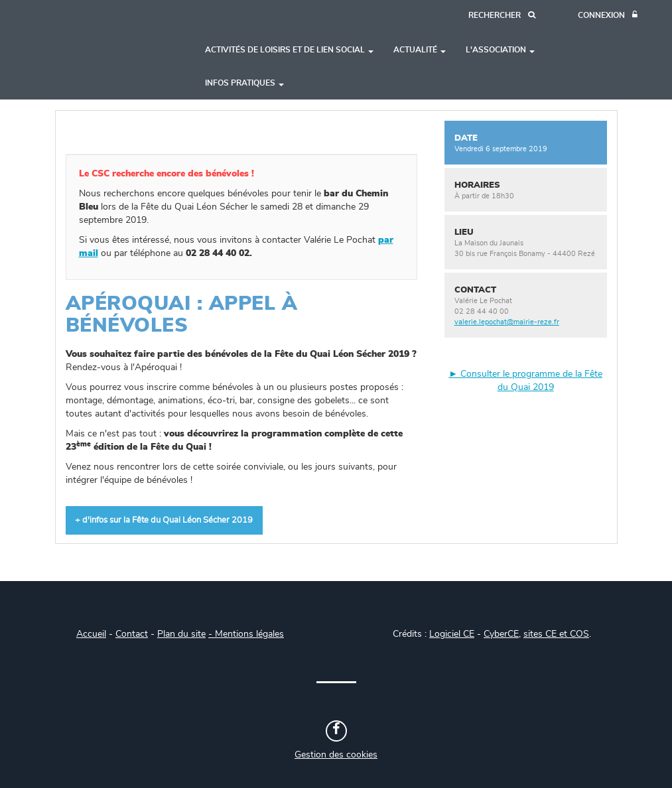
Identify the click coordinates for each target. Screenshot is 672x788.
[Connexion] (608, 16)
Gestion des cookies (336, 755)
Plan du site (181, 634)
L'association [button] (500, 50)
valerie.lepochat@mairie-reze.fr (507, 322)
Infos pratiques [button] (244, 83)
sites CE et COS (556, 634)
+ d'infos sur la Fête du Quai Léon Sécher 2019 (164, 520)
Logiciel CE (452, 634)
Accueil (91, 634)
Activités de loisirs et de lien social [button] (289, 50)
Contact (132, 634)
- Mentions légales (246, 634)
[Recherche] (502, 16)
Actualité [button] (420, 50)
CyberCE (501, 634)
